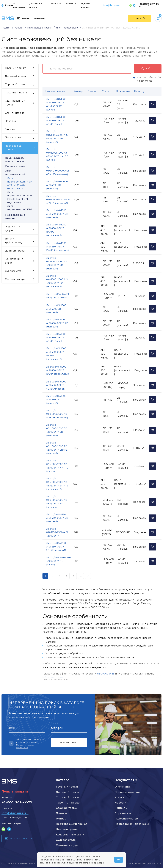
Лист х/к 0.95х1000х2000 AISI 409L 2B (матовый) (58, 200)
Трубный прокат (67, 787)
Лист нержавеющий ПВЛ (20, 208)
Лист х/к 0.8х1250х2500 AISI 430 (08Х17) (57, 532)
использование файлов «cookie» (57, 860)
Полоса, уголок (20, 166)
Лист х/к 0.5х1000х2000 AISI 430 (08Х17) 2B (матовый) (57, 430)
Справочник (123, 813)
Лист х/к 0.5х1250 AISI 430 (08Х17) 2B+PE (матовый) (56, 547)
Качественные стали (70, 835)
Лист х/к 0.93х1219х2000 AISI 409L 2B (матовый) (58, 171)
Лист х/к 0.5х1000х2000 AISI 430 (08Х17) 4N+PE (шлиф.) (57, 466)
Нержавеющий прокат (71, 824)
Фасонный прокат (68, 803)
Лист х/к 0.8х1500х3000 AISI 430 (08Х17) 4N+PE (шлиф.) (57, 155)
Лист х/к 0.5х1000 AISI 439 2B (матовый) (56, 400)
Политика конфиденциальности (140, 863)
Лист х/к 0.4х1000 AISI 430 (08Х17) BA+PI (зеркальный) (58, 247)
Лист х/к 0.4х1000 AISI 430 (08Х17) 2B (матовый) (57, 214)
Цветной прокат (67, 829)
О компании (123, 787)
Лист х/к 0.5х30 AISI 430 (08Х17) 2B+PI (58, 296)
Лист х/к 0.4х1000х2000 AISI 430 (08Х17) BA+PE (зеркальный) (57, 281)
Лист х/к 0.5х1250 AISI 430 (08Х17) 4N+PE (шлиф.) (59, 561)
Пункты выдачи (15, 791)
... (81, 576)
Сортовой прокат (68, 797)
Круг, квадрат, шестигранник (20, 160)
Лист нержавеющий (20, 172)
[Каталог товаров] (31, 18)
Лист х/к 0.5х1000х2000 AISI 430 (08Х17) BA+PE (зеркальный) (57, 484)
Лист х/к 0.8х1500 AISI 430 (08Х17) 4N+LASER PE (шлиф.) (56, 104)
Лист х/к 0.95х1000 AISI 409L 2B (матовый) (57, 185)
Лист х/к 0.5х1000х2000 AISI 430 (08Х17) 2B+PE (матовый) (57, 448)
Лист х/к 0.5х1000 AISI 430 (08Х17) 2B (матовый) (57, 323)
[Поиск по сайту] (139, 18)
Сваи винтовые (66, 808)
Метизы (61, 819)
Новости (56, 3)
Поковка (62, 813)
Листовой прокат (68, 792)
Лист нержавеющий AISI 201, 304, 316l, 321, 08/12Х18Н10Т (20, 197)
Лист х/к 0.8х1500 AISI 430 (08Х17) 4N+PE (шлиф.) (56, 121)
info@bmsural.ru (113, 5)
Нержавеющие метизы (20, 217)
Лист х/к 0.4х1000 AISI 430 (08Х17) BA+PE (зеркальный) (56, 230)
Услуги (119, 797)
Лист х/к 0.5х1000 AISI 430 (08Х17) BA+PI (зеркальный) (58, 370)
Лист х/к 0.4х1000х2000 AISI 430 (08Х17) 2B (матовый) (57, 263)
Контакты (71, 3)
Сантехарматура (67, 845)
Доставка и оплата (127, 792)
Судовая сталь (66, 840)
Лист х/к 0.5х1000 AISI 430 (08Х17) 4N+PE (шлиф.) (56, 338)
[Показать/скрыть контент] (102, 680)
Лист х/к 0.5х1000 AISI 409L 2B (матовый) (56, 309)
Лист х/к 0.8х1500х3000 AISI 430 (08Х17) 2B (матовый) (57, 137)
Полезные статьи (126, 819)
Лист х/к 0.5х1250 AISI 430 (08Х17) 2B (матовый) (57, 518)
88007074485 (106, 674)
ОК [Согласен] (119, 860)
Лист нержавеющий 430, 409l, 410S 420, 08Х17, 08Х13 (20, 183)
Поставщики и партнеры (132, 824)
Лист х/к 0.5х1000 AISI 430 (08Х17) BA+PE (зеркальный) (56, 354)
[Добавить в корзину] (152, 105)
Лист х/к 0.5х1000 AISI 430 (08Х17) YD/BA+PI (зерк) (56, 385)
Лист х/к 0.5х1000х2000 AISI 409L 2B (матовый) (57, 414)
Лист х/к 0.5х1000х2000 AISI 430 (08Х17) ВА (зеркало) (57, 502)
